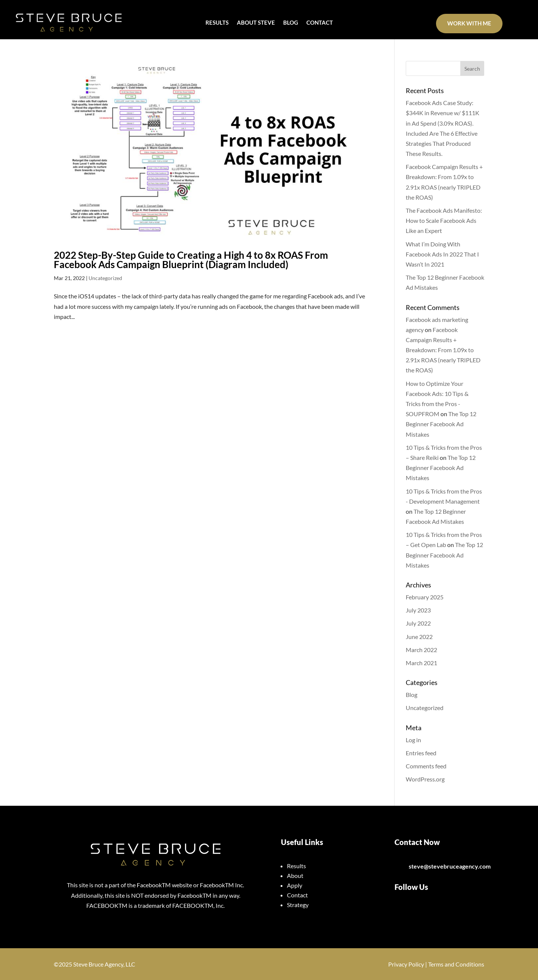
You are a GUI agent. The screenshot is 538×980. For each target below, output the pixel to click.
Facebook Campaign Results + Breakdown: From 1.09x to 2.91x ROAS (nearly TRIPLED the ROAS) (443, 350)
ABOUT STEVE (256, 23)
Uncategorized (105, 278)
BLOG (291, 23)
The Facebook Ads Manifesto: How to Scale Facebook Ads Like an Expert (444, 220)
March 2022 (421, 650)
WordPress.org (425, 779)
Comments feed (426, 766)
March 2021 (421, 663)
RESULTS (217, 23)
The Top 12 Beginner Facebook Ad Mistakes (441, 424)
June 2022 (419, 637)
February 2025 (425, 597)
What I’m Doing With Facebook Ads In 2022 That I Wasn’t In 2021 (442, 254)
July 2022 (418, 623)
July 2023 (418, 610)
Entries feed (421, 753)
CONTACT (320, 23)
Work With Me (469, 23)
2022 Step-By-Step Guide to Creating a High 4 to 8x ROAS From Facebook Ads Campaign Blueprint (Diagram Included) (191, 260)
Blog (412, 695)
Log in (413, 740)
